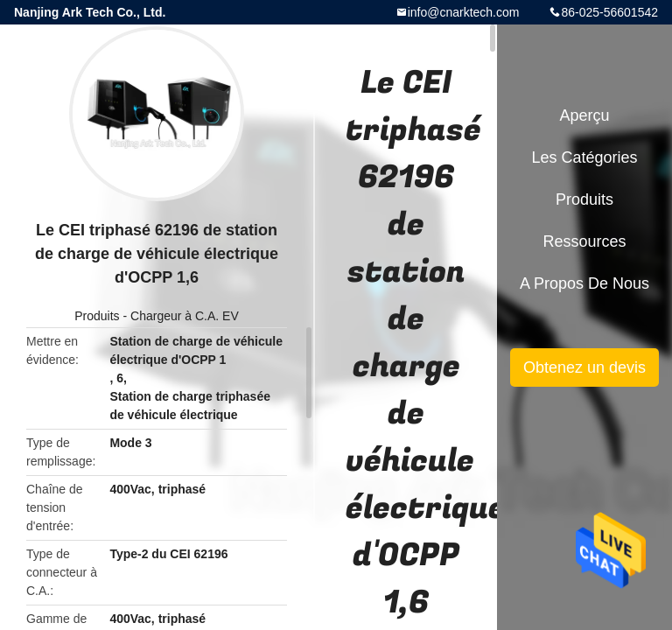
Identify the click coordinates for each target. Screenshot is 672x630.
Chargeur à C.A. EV (185, 316)
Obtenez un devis (584, 367)
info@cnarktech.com (464, 12)
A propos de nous (584, 283)
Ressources (584, 241)
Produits (97, 316)
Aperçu (584, 115)
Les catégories (584, 157)
